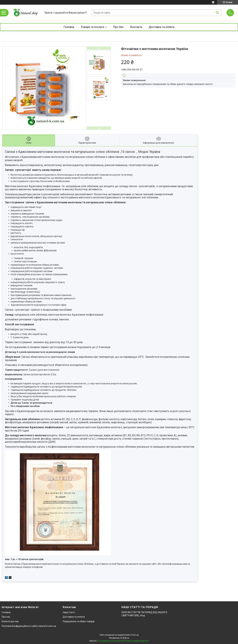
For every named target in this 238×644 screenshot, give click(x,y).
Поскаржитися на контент (110, 641)
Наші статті (69, 612)
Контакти (136, 27)
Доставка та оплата (162, 27)
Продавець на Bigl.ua (119, 638)
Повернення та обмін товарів (79, 621)
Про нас (6, 617)
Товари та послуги (92, 27)
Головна (69, 27)
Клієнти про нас (10, 621)
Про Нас (118, 27)
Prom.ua (135, 635)
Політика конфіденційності (136, 641)
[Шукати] (217, 13)
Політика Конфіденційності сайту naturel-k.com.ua (29, 626)
